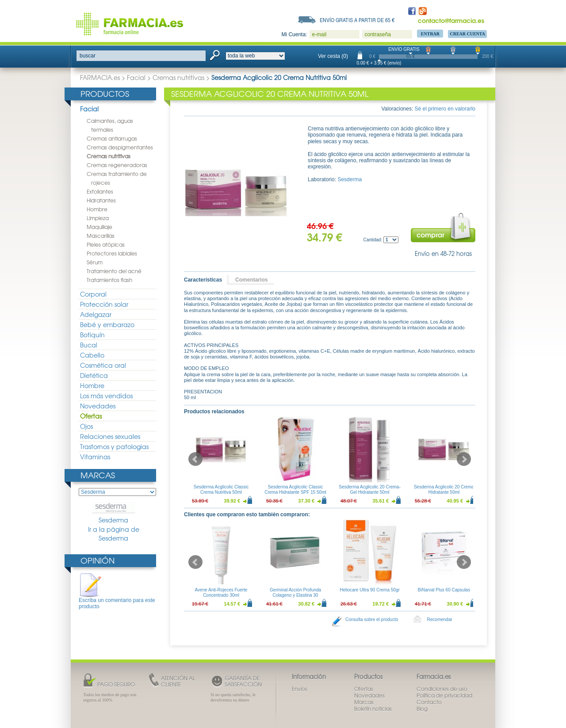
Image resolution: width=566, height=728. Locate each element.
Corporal (93, 294)
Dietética (94, 375)
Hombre (97, 209)
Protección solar (104, 304)
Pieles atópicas (106, 244)
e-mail (319, 34)
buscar (88, 56)
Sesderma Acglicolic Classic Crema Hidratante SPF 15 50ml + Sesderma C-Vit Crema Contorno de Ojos (295, 495)
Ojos (86, 426)
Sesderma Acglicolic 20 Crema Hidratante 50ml (444, 490)
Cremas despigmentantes (120, 147)
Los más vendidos (106, 396)
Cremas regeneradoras (117, 165)
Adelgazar (96, 314)
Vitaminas (95, 457)
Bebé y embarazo (107, 324)
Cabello (92, 355)
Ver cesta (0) (333, 56)
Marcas (98, 475)
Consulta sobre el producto (372, 619)
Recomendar (440, 619)
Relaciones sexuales (110, 436)
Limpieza (98, 218)
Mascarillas (101, 236)
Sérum (95, 262)
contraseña (377, 34)
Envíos (300, 689)
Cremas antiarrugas (112, 138)
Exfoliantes (100, 191)
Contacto (429, 702)
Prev (195, 459)
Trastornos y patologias (114, 446)
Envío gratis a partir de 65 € (357, 20)
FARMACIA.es (100, 77)
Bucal (89, 345)
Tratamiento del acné (114, 271)
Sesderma (114, 513)
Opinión (98, 560)
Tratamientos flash (109, 280)
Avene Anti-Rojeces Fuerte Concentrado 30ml (221, 593)
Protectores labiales (112, 253)
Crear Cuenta (467, 34)
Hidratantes (101, 200)
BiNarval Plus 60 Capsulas (444, 590)
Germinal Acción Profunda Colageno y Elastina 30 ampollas (295, 595)
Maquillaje (99, 227)
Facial (136, 77)
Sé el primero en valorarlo (445, 109)
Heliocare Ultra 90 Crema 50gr (370, 590)
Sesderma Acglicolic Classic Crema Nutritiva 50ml (221, 490)
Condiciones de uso (442, 689)
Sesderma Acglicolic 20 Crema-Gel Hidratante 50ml (370, 490)
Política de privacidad (444, 695)
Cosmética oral (103, 365)
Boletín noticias (373, 709)
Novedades (98, 406)
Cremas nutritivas (178, 77)
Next (464, 459)
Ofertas (91, 416)
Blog (422, 709)
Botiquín (92, 335)
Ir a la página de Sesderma (114, 534)
